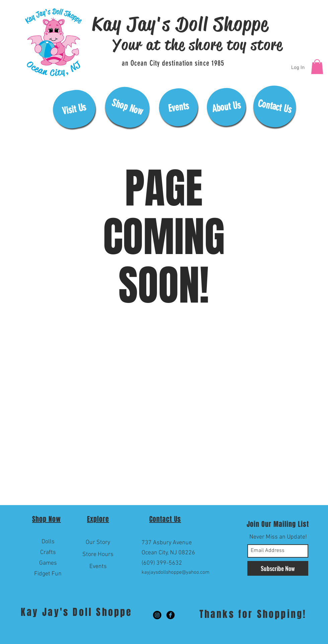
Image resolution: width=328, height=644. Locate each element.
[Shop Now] (127, 107)
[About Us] (226, 107)
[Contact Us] (275, 106)
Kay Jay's (47, 612)
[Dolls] (48, 542)
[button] (317, 67)
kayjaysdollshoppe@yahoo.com (176, 572)
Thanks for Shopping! (253, 614)
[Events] (178, 107)
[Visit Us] (74, 109)
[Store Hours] (98, 555)
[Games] (48, 563)
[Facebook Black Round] (171, 615)
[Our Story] (98, 543)
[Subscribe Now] (278, 568)
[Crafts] (48, 553)
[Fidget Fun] (48, 574)
